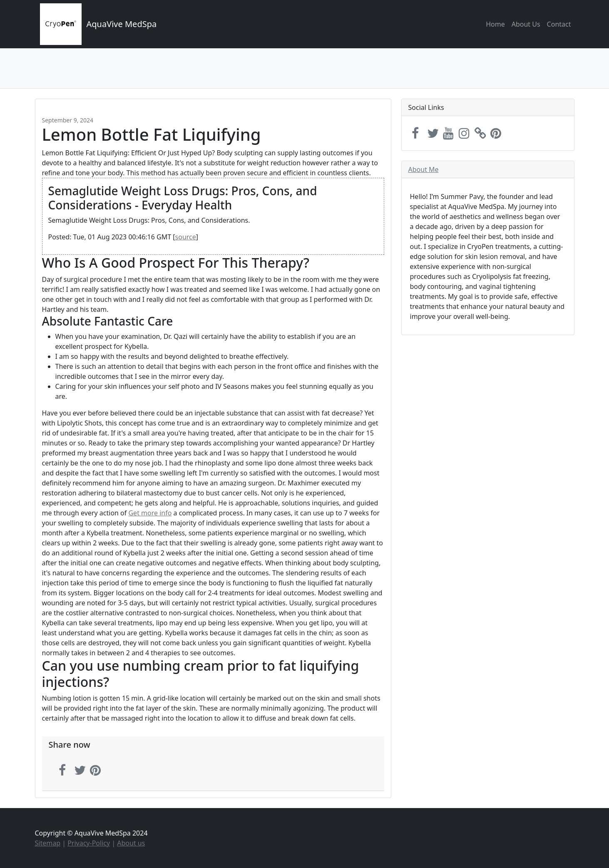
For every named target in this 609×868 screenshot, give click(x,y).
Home (495, 24)
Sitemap (48, 843)
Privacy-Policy (89, 843)
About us (131, 843)
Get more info (150, 513)
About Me (424, 169)
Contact (559, 24)
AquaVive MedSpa (122, 24)
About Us (526, 24)
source (186, 237)
